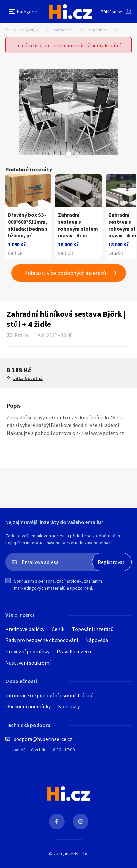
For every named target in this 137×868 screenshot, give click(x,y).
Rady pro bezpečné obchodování (42, 640)
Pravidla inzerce (75, 651)
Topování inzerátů (93, 629)
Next (77, 154)
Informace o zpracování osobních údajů (50, 695)
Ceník (58, 629)
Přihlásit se (112, 12)
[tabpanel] (68, 112)
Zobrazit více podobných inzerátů (65, 273)
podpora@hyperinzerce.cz (43, 739)
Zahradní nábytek (68, 30)
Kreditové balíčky (25, 629)
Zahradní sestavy (102, 30)
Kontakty (69, 706)
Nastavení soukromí (28, 663)
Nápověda (97, 640)
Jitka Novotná (28, 378)
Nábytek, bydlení (34, 30)
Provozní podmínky (27, 651)
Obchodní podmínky (28, 706)
